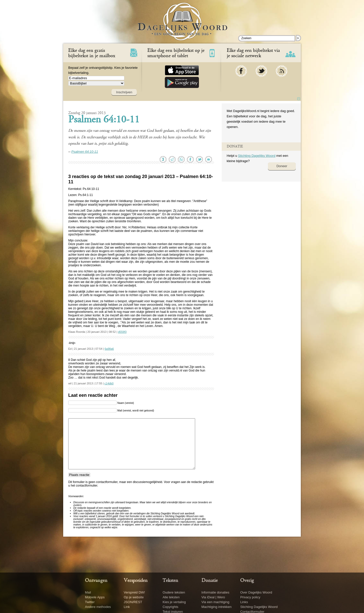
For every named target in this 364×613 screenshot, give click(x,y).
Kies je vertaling (174, 602)
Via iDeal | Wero (213, 597)
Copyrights (170, 607)
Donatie (210, 581)
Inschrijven (124, 92)
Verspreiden (136, 581)
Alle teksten (171, 597)
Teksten (170, 581)
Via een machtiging (215, 602)
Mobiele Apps (95, 597)
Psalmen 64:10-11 (104, 120)
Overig (247, 581)
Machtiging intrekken (217, 607)
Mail (88, 592)
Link (127, 607)
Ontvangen (96, 581)
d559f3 (122, 332)
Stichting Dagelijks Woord (257, 156)
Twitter (90, 602)
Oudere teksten (174, 592)
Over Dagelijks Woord (256, 592)
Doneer (282, 166)
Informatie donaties (215, 592)
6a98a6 (109, 349)
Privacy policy (250, 597)
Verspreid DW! (134, 592)
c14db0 (109, 383)
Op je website (134, 597)
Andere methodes (98, 607)
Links (244, 602)
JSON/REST (133, 602)
